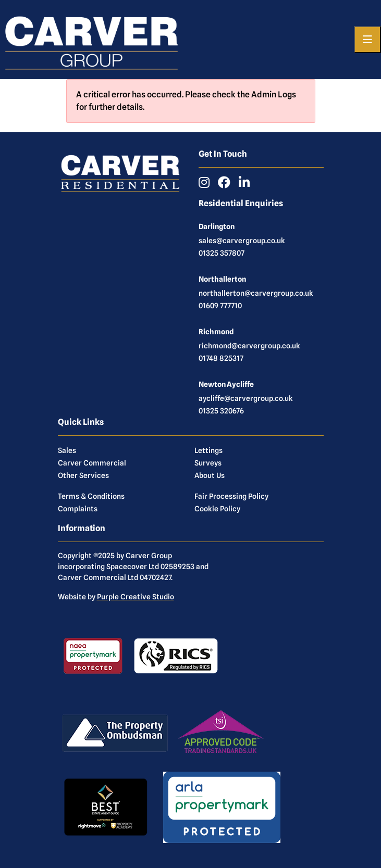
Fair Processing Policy (231, 496)
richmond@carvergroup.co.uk (249, 346)
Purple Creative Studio (136, 597)
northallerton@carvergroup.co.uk (256, 293)
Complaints (78, 509)
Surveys (208, 463)
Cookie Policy (217, 509)
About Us (210, 475)
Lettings (208, 450)
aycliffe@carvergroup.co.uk (246, 398)
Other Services (83, 475)
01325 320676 (221, 411)
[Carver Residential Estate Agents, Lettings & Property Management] (91, 40)
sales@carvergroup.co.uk (242, 241)
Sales (67, 450)
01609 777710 (220, 306)
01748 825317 (221, 358)
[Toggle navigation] (367, 40)
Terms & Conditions (91, 496)
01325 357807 (222, 253)
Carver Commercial (92, 463)
